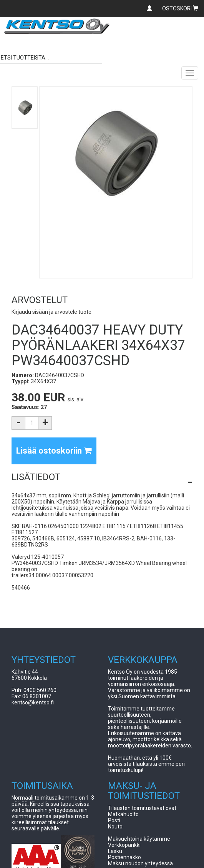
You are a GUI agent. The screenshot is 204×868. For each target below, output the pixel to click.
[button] (102, 477)
